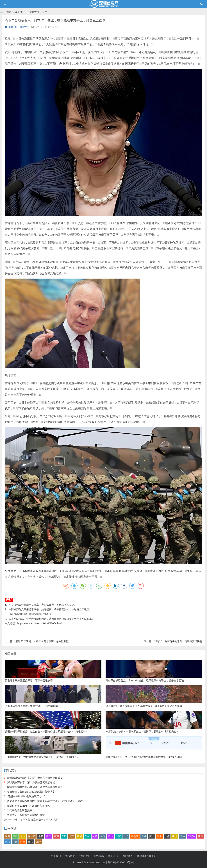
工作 (167, 836)
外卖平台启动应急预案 (20, 810)
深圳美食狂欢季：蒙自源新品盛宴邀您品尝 (31, 782)
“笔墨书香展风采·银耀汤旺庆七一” (26, 796)
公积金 (192, 836)
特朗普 (135, 836)
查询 (56, 836)
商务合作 (113, 856)
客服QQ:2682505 (147, 856)
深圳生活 (20, 12)
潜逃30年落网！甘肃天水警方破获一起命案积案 (42, 641)
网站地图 (128, 856)
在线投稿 (99, 856)
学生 (183, 836)
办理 (38, 842)
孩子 (152, 836)
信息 (7, 842)
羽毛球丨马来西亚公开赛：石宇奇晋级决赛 (178, 641)
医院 (118, 836)
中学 (159, 836)
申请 (175, 836)
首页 (9, 12)
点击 (31, 842)
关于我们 (56, 856)
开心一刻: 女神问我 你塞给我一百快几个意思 (33, 820)
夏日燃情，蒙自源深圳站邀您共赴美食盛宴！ (32, 792)
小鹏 (9, 27)
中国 (15, 836)
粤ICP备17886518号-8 (120, 862)
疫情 (15, 842)
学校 (41, 836)
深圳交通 (34, 12)
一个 (126, 836)
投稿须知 (85, 856)
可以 (23, 836)
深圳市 (32, 836)
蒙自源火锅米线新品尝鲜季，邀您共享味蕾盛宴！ (35, 787)
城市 (72, 836)
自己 (110, 836)
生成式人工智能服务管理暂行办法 (26, 815)
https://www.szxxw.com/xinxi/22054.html (40, 623)
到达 (95, 836)
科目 (23, 842)
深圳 (7, 836)
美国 (49, 836)
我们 (79, 836)
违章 (201, 836)
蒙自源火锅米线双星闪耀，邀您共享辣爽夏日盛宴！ (36, 778)
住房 (103, 836)
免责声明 (70, 856)
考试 (64, 836)
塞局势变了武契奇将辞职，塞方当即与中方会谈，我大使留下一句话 (45, 801)
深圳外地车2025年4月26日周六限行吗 (28, 806)
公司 (87, 836)
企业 (144, 836)
